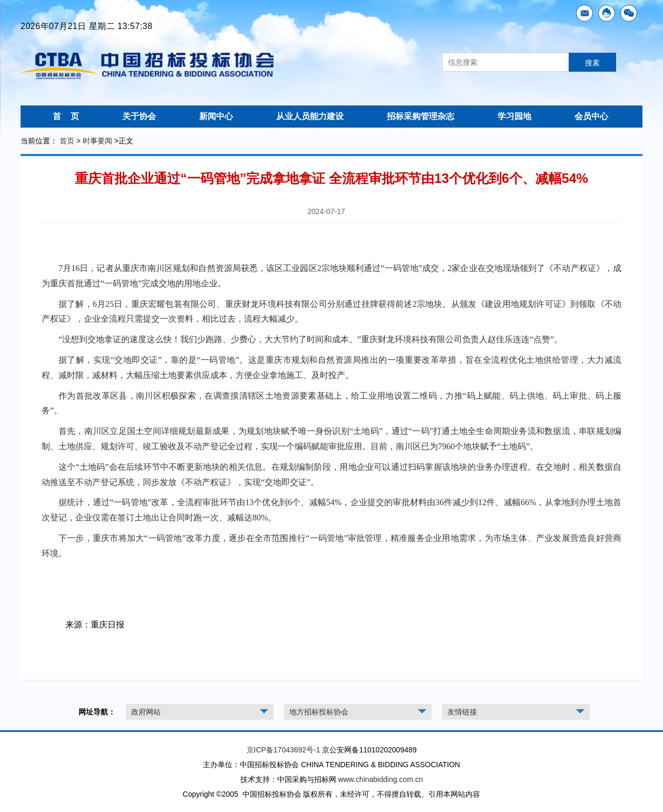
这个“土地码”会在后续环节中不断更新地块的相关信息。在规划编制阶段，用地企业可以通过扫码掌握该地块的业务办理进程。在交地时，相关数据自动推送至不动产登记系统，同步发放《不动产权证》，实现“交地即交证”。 (331, 475)
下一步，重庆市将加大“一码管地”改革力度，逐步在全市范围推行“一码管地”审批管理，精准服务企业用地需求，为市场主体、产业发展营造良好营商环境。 (331, 546)
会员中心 (591, 116)
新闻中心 (216, 116)
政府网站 (146, 712)
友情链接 (462, 712)
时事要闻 (97, 141)
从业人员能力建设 (310, 116)
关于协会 (139, 116)
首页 (67, 141)
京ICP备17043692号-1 (284, 750)
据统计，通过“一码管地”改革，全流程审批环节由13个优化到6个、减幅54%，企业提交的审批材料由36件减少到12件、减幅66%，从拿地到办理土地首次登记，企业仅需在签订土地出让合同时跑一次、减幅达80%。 (331, 510)
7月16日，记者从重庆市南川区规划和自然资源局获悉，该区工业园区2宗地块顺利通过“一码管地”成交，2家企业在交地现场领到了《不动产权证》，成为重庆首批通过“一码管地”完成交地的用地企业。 (331, 276)
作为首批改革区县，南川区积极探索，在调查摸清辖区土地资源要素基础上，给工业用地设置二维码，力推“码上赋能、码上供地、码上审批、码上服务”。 (331, 403)
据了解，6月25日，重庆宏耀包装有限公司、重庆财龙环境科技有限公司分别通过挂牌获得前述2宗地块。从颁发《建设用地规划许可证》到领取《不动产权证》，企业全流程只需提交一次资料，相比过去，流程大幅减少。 (331, 312)
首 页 (66, 116)
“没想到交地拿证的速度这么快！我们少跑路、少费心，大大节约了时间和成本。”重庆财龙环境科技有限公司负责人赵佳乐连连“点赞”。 (310, 339)
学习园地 (514, 116)
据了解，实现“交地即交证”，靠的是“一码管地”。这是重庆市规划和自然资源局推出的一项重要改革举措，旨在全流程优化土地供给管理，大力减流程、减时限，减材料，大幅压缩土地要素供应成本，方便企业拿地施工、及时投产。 (331, 368)
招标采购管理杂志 (421, 116)
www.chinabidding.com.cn (380, 779)
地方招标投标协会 (319, 712)
